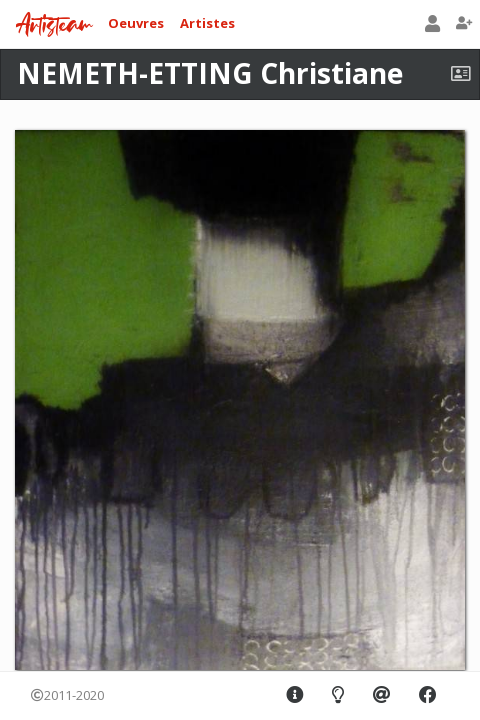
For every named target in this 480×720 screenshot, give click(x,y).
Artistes (207, 23)
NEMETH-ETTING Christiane (210, 73)
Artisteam (54, 25)
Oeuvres (136, 23)
